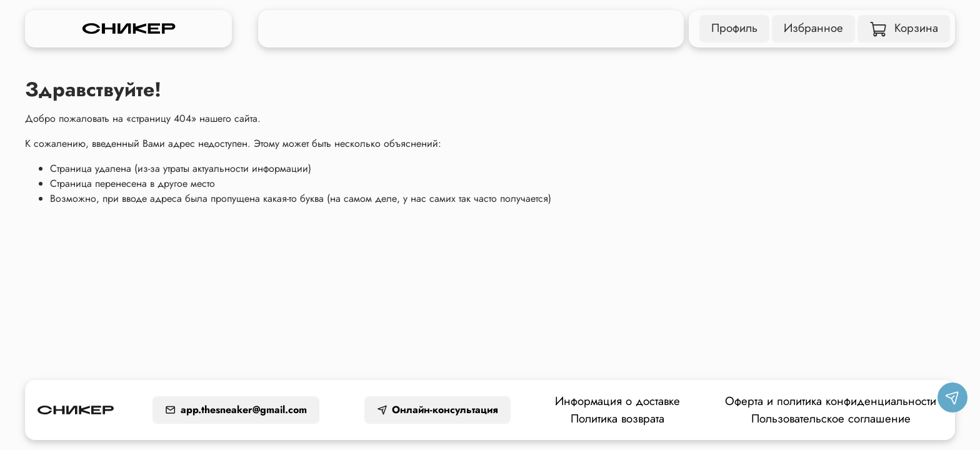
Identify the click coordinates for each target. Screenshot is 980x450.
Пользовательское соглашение (831, 418)
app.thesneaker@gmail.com (236, 410)
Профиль (734, 28)
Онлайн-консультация (437, 410)
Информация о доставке (617, 401)
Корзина (904, 28)
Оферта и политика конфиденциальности (831, 401)
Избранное (813, 28)
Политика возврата (617, 418)
